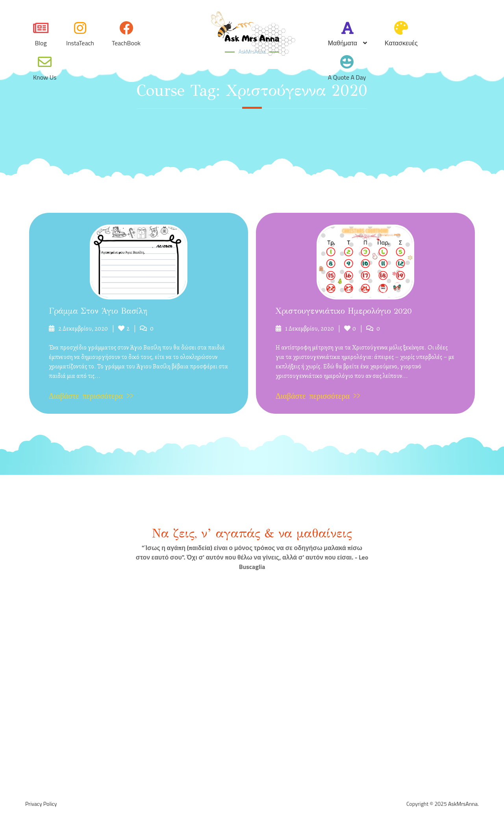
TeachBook (126, 43)
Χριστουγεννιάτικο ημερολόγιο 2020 (344, 311)
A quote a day (347, 77)
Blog (41, 43)
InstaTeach (80, 43)
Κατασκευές (401, 43)
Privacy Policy (41, 804)
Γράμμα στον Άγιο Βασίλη (98, 311)
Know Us (45, 77)
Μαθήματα (343, 43)
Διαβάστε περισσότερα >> (91, 396)
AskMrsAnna (252, 52)
